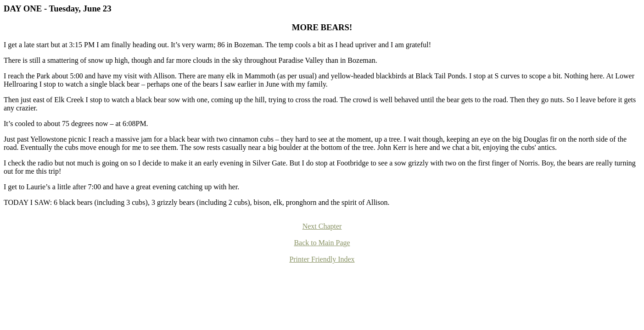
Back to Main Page (322, 243)
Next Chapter (322, 226)
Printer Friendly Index (322, 259)
